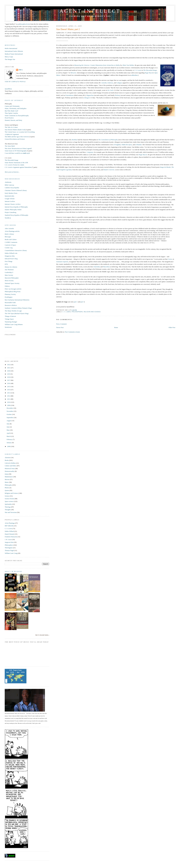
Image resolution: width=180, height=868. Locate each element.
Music (7, 482)
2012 (9, 396)
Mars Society (9, 275)
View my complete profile (15, 82)
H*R (6, 264)
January (9, 443)
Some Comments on (17, 116)
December (10, 408)
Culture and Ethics (11, 466)
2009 (9, 405)
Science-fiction (9, 499)
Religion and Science (92, 312)
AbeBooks (8, 182)
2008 (9, 446)
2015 (9, 387)
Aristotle (104, 83)
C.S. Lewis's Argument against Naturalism (18, 167)
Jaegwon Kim (9, 542)
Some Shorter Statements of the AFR (16, 163)
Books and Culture (11, 239)
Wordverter (8, 327)
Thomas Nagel (9, 550)
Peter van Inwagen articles (13, 289)
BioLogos (8, 237)
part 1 (76, 302)
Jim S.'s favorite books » (42, 635)
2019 (9, 374)
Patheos (7, 286)
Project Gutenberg (10, 212)
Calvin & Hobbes (10, 463)
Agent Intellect (90, 11)
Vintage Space (9, 319)
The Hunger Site (10, 59)
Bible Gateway (9, 185)
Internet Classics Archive (13, 204)
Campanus (90, 152)
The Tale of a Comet (11, 127)
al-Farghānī (117, 145)
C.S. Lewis (138, 70)
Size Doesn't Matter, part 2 (68, 29)
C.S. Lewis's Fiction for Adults (14, 165)
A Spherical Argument (12, 134)
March (9, 436)
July (8, 424)
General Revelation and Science (15, 139)
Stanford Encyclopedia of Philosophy (16, 215)
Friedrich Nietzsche (11, 537)
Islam (6, 474)
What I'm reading (13, 571)
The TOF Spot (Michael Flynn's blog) (17, 313)
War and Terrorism (11, 512)
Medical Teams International (14, 54)
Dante (105, 170)
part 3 (82, 302)
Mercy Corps (9, 57)
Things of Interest (10, 316)
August (9, 421)
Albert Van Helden (128, 65)
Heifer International (11, 48)
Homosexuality (9, 471)
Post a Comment (61, 324)
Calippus (119, 83)
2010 (9, 402)
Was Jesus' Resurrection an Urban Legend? (18, 148)
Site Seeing (10, 225)
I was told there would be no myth (17, 153)
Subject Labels (12, 454)
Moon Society (9, 281)
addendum (134, 75)
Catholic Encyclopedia (12, 188)
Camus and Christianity (12, 106)
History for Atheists (11, 267)
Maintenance (9, 477)
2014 (9, 390)
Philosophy (8, 485)
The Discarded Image (11, 160)
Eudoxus (110, 83)
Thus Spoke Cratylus (11, 113)
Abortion (8, 458)
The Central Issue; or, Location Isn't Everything (20, 132)
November (10, 411)
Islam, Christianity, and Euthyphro (16, 108)
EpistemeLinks (9, 196)
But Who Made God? (11, 111)
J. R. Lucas (8, 539)
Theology (8, 507)
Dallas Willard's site (11, 253)
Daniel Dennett (9, 534)
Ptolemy (118, 95)
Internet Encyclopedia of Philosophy (16, 207)
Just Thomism (9, 270)
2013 (9, 393)
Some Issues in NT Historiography (16, 151)
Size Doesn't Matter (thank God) (15, 130)
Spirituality (8, 504)
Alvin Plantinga (10, 523)
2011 (9, 399)
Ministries (10, 45)
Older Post (172, 327)
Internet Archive (10, 201)
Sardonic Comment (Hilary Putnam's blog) (18, 308)
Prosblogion (9, 297)
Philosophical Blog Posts (13, 292)
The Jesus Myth (10, 146)
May (8, 430)
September (10, 417)
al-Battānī (139, 145)
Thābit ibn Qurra (127, 145)
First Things (9, 261)
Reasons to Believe (11, 305)
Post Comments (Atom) (72, 332)
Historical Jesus (10, 468)
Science (7, 496)
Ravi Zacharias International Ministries (17, 300)
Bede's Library (9, 234)
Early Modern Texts (11, 193)
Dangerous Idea (10, 256)
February (10, 439)
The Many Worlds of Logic (13, 311)
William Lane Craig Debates (14, 324)
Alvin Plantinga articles (12, 231)
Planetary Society (10, 294)
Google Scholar (10, 199)
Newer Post (60, 327)
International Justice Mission (14, 51)
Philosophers (77, 312)
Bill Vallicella (9, 526)
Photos (7, 488)
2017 (9, 380)
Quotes (7, 490)
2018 (9, 377)
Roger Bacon (149, 73)
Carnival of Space (10, 245)
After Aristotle (9, 228)
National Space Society (12, 283)
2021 (9, 368)
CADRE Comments (11, 242)
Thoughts (8, 510)
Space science (9, 501)
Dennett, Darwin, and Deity (13, 120)
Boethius (75, 140)
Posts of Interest (14, 100)
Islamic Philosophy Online (13, 210)
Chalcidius (97, 267)
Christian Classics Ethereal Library (16, 190)
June (8, 427)
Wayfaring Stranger (11, 322)
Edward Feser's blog (11, 259)
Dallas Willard (9, 531)
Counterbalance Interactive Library (16, 250)
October (9, 414)
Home (116, 327)
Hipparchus (90, 95)
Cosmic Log (9, 248)
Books (7, 460)
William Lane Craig (11, 553)
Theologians (9, 548)
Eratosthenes (70, 95)
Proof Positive (9, 118)
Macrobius (106, 267)
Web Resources (12, 179)
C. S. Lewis (67, 312)
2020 (9, 371)
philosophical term (24, 24)
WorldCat (8, 218)
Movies (7, 479)
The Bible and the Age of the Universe (17, 137)
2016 (9, 383)
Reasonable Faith (10, 302)
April (9, 433)
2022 (9, 365)
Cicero (170, 259)
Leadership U (9, 272)
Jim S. (21, 70)
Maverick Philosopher (12, 278)
